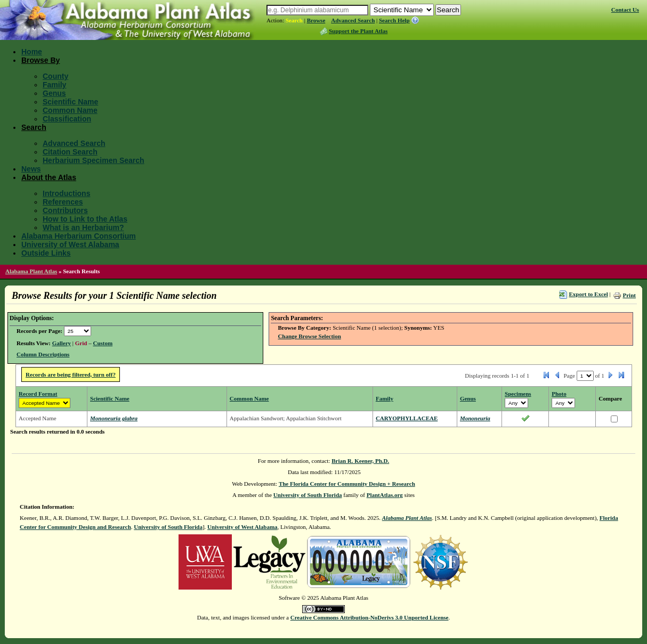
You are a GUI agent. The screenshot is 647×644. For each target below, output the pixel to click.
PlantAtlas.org (385, 495)
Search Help (394, 20)
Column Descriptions (43, 354)
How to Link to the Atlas (85, 219)
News (31, 169)
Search (294, 20)
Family (54, 85)
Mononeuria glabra (114, 418)
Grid (81, 343)
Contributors (65, 210)
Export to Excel (588, 294)
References (63, 202)
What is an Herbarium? (83, 227)
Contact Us (625, 10)
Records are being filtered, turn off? (71, 374)
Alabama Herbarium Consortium (79, 236)
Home (32, 52)
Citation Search (70, 152)
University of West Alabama (70, 244)
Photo (559, 394)
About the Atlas (49, 177)
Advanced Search (353, 20)
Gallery (62, 343)
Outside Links (46, 253)
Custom (103, 343)
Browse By (41, 60)
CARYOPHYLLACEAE (407, 418)
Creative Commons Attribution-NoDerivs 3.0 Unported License (370, 617)
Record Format (38, 394)
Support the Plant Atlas (358, 31)
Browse (316, 20)
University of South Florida (308, 495)
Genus (54, 93)
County (55, 76)
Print (629, 295)
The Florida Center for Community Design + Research (347, 484)
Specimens (518, 394)
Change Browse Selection (309, 336)
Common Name (70, 110)
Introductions (66, 193)
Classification (67, 119)
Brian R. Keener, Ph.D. (360, 461)
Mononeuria (475, 418)
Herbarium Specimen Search (94, 160)
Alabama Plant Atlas (31, 271)
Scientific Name (70, 102)
